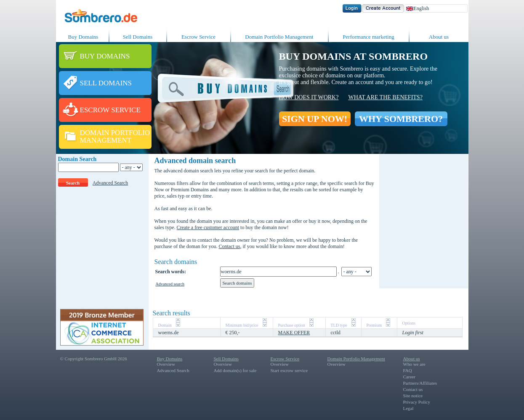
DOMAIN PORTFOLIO (115, 133)
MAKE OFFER (294, 333)
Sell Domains (138, 37)
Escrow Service (198, 37)
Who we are (414, 364)
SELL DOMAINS (106, 83)
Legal (408, 408)
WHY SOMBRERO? (401, 119)
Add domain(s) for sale (235, 370)
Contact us (229, 246)
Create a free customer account (208, 227)
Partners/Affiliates (420, 383)
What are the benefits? (385, 97)
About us (439, 37)
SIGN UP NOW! (315, 119)
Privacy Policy (417, 402)
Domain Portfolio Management (279, 37)
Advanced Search (110, 183)
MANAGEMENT (106, 140)
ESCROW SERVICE (110, 110)
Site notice (413, 396)
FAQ (408, 370)
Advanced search (170, 284)
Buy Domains (83, 37)
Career (409, 377)
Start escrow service (289, 370)
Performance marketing (368, 37)
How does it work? (309, 97)
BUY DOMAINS (105, 56)
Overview (166, 364)
